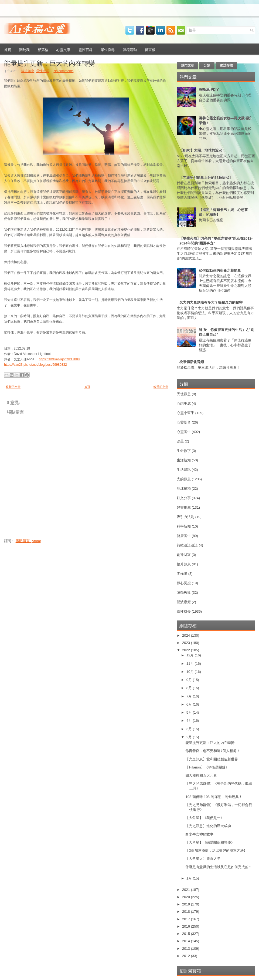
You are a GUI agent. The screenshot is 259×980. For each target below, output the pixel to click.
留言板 (150, 49)
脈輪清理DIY (209, 90)
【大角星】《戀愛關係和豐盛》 (210, 842)
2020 (187, 897)
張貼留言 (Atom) (28, 541)
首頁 (8, 49)
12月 (191, 655)
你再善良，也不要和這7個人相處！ (213, 751)
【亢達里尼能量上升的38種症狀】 (206, 178)
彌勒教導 (184, 593)
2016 (187, 926)
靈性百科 (86, 49)
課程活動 (130, 49)
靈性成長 (43, 71)
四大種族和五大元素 (201, 775)
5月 (190, 712)
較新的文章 (13, 387)
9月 (190, 680)
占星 (180, 441)
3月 (190, 729)
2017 (187, 919)
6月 (190, 704)
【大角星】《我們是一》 (205, 818)
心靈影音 (184, 422)
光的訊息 (184, 479)
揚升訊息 (28, 71)
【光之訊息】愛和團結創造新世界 (212, 759)
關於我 (24, 49)
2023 (187, 643)
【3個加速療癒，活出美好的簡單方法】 (216, 850)
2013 (187, 949)
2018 (187, 912)
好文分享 (184, 498)
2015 (187, 934)
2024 (187, 635)
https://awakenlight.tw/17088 (59, 359)
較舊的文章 (161, 387)
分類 (207, 65)
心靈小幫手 (185, 413)
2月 (190, 737)
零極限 (182, 574)
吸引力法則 (185, 517)
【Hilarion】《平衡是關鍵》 (207, 767)
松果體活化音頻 (192, 362)
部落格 (43, 49)
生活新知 (184, 460)
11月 (191, 664)
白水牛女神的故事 (199, 834)
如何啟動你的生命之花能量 (220, 271)
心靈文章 (63, 49)
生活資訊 (184, 470)
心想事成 (184, 403)
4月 (190, 721)
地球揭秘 (184, 489)
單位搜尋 (108, 49)
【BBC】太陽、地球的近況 (201, 150)
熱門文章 (188, 65)
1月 (190, 878)
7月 (190, 696)
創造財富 (184, 555)
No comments (63, 71)
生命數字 (184, 451)
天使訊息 (184, 394)
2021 (187, 890)
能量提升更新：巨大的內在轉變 (49, 63)
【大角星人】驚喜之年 (203, 859)
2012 (187, 956)
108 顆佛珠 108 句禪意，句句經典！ (214, 797)
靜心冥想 (184, 583)
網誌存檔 (226, 65)
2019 (187, 904)
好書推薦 (184, 507)
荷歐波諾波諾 (187, 545)
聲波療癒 (184, 602)
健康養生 (184, 536)
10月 (191, 672)
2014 (187, 941)
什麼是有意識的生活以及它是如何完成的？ (219, 867)
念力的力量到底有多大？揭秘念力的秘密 (211, 302)
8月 (190, 688)
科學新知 (184, 526)
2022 (187, 650)
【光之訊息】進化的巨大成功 (208, 826)
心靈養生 (184, 432)
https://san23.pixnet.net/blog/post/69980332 (35, 365)
